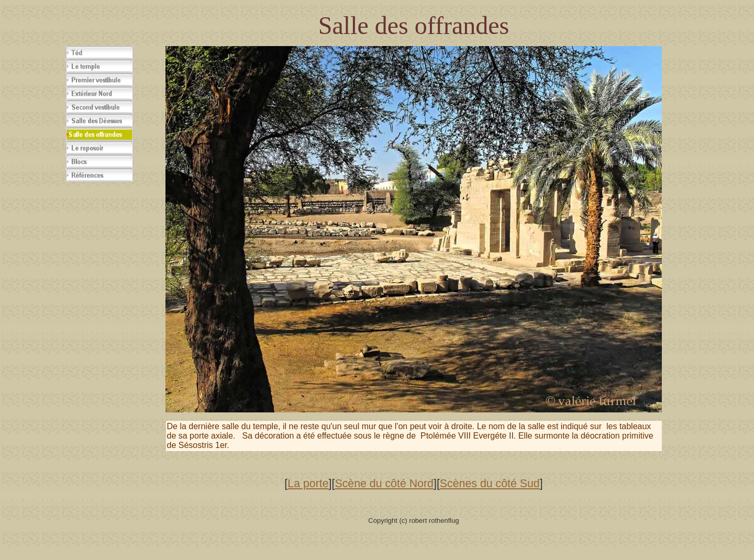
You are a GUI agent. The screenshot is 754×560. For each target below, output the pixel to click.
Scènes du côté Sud (490, 484)
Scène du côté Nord (384, 484)
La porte (308, 484)
